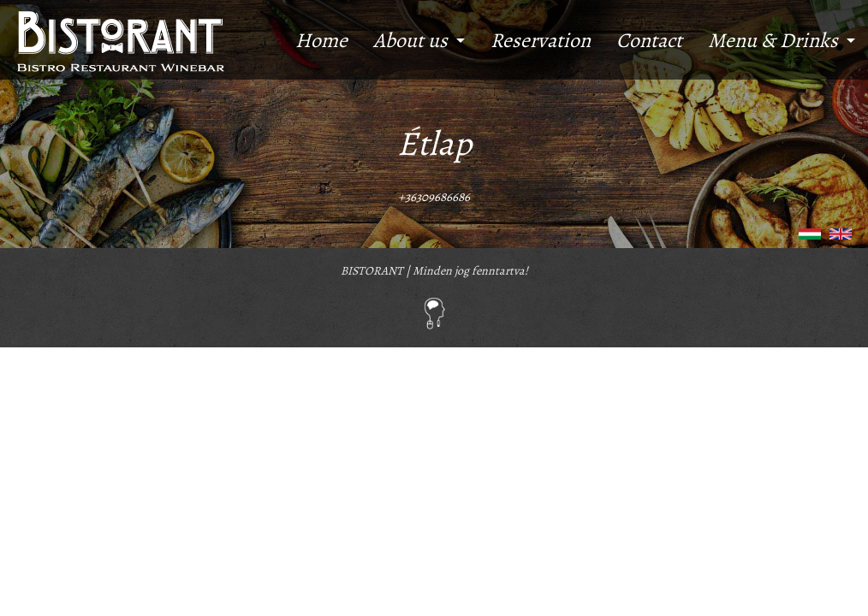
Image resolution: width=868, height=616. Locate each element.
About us (410, 40)
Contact (649, 40)
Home (321, 40)
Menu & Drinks (773, 40)
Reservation (541, 40)
